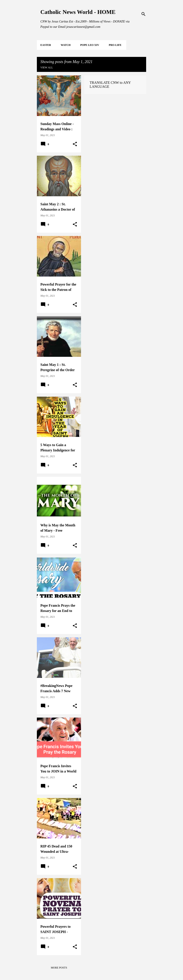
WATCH (66, 45)
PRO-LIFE (115, 45)
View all (47, 67)
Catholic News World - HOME (78, 12)
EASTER (46, 45)
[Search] (143, 14)
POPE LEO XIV (90, 45)
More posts (59, 968)
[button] (75, 144)
